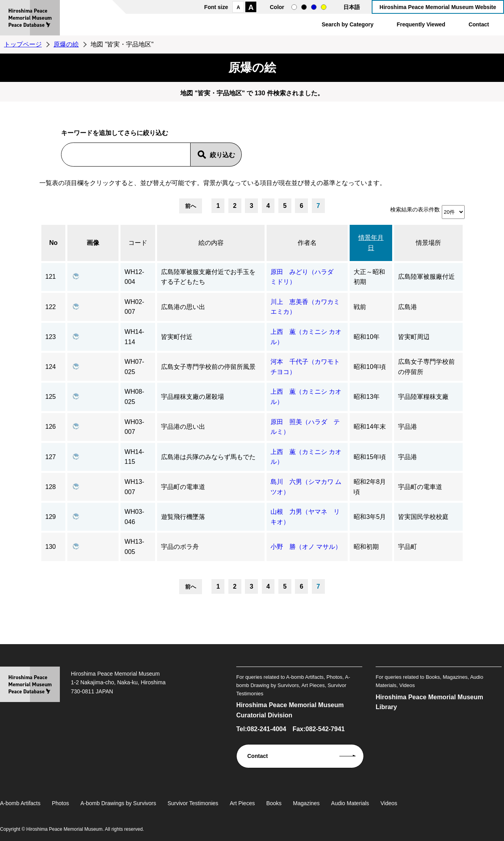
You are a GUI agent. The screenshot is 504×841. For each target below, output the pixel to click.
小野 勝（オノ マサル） (306, 547)
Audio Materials (350, 803)
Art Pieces (242, 803)
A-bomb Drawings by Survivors (118, 803)
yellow (324, 7)
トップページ (23, 44)
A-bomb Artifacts (20, 803)
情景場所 (428, 243)
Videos (389, 803)
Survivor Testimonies (193, 803)
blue (314, 7)
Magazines (306, 803)
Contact (479, 24)
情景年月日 (371, 243)
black (304, 7)
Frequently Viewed (421, 24)
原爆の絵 (66, 44)
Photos (61, 803)
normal (294, 7)
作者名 (307, 243)
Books (274, 803)
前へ (191, 206)
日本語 (352, 7)
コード (138, 243)
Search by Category (348, 24)
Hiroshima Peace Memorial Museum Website (438, 7)
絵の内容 (211, 243)
